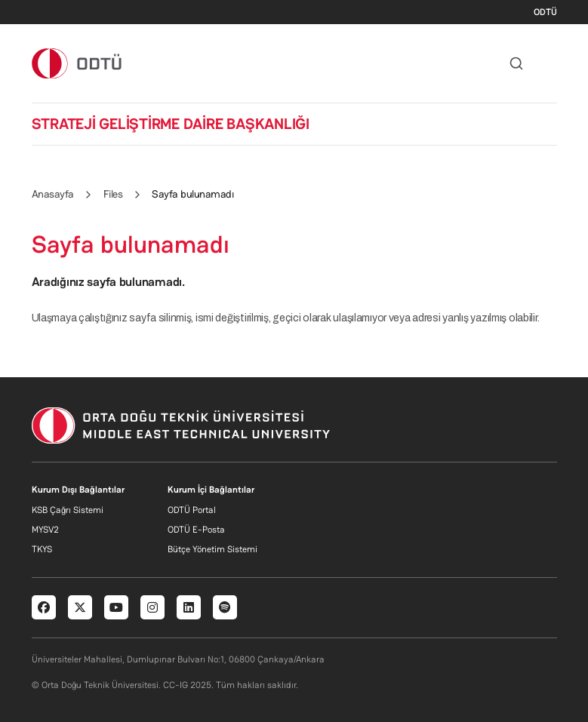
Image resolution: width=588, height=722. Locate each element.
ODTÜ (545, 12)
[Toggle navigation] (550, 63)
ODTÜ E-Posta (196, 530)
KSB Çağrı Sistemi (68, 510)
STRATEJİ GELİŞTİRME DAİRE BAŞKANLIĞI (171, 124)
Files (113, 194)
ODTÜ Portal (192, 510)
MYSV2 (45, 530)
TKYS (42, 549)
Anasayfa (53, 194)
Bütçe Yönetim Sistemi (212, 549)
